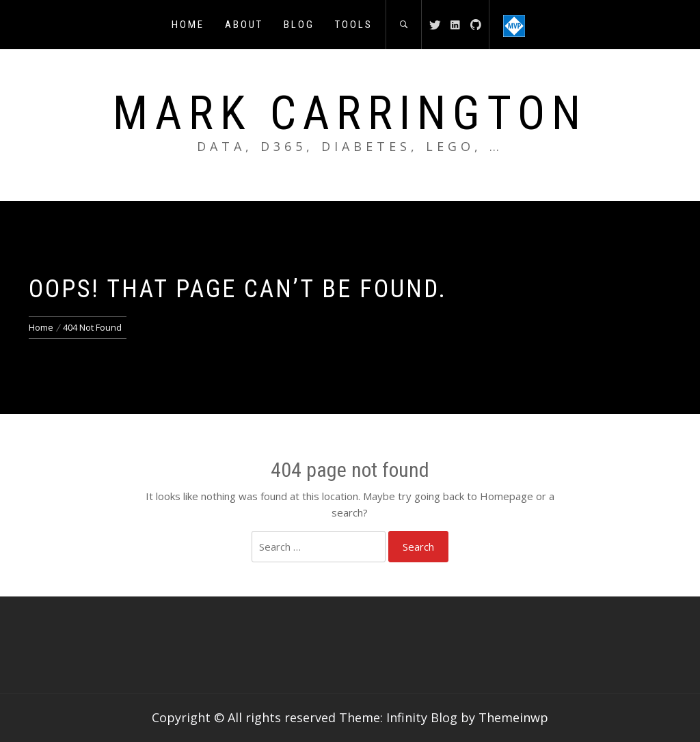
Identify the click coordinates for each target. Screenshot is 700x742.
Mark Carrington (350, 113)
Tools (354, 25)
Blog (299, 25)
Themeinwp (513, 717)
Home (188, 25)
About (244, 25)
